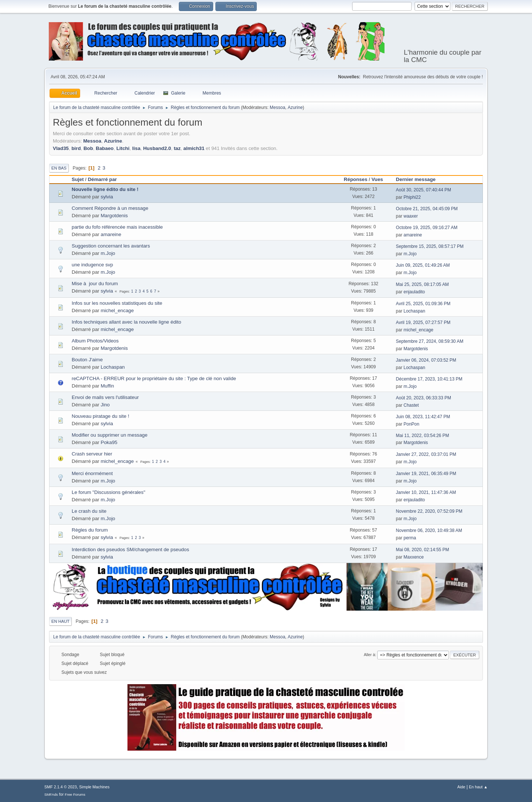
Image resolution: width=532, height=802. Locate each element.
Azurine (295, 107)
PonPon (411, 424)
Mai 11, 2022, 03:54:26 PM (423, 436)
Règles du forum (90, 530)
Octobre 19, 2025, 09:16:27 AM (427, 228)
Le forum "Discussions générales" (108, 492)
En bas (59, 168)
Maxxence (414, 557)
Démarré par (103, 179)
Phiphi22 (412, 197)
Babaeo (105, 148)
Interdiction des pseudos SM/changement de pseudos (130, 550)
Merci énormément (92, 473)
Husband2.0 (157, 148)
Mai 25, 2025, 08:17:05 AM (422, 284)
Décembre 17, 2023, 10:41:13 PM (429, 379)
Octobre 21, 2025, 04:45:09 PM (427, 209)
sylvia (107, 197)
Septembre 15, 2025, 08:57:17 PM (430, 246)
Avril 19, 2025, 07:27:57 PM (423, 322)
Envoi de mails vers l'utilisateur (105, 397)
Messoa (277, 107)
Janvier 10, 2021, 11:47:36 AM (426, 492)
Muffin (108, 386)
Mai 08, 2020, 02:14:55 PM (423, 550)
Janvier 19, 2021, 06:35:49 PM (426, 474)
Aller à (370, 655)
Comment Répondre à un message (110, 208)
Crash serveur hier (92, 454)
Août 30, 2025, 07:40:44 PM (424, 190)
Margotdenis (114, 216)
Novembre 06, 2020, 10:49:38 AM (429, 530)
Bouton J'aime (87, 360)
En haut (60, 621)
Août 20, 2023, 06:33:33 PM (424, 398)
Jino (105, 405)
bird (76, 148)
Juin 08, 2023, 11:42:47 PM (423, 417)
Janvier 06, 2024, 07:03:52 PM (426, 360)
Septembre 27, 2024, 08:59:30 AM (430, 341)
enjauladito (414, 292)
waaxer (411, 216)
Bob (88, 148)
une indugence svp (92, 265)
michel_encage (117, 310)
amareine (111, 234)
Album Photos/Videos (95, 341)
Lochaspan (414, 311)
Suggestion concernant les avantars (111, 246)
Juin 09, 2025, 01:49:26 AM (423, 265)
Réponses (356, 179)
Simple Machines (94, 787)
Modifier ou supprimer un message (110, 435)
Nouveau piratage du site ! (100, 416)
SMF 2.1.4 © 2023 (61, 787)
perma (410, 538)
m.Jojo (108, 253)
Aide (461, 787)
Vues (377, 179)
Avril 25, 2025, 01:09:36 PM (423, 304)
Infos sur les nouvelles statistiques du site (117, 303)
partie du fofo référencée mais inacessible (117, 227)
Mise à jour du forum (95, 284)
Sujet (78, 179)
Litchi (123, 148)
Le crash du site (89, 511)
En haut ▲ (478, 787)
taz (177, 148)
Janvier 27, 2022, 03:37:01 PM (426, 454)
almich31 (194, 148)
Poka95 (109, 442)
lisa (136, 148)
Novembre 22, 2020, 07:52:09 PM (429, 511)
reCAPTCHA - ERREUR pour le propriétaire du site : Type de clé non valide (154, 378)
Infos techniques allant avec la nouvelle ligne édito (126, 322)
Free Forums (75, 794)
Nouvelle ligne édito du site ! (105, 189)
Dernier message (419, 179)
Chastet (411, 405)
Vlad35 (61, 148)
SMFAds (51, 794)
